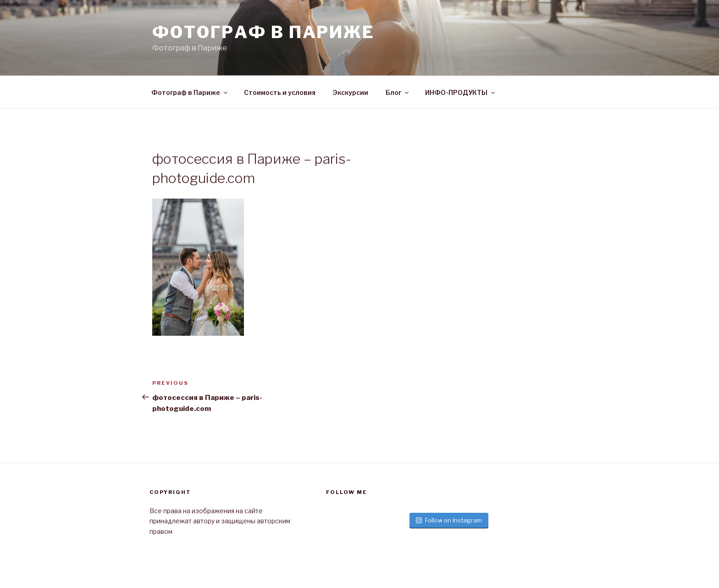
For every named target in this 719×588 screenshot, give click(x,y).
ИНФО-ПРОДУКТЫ (461, 92)
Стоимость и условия (280, 92)
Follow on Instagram (449, 520)
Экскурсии (351, 92)
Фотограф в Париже (190, 92)
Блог (398, 92)
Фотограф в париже (263, 32)
